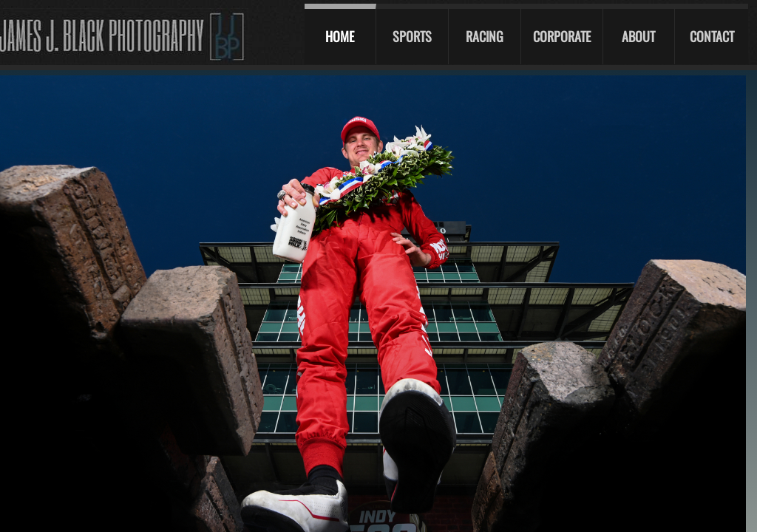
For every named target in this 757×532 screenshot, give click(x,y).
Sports (412, 36)
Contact (712, 36)
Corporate (562, 36)
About (638, 36)
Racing (485, 36)
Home (340, 36)
